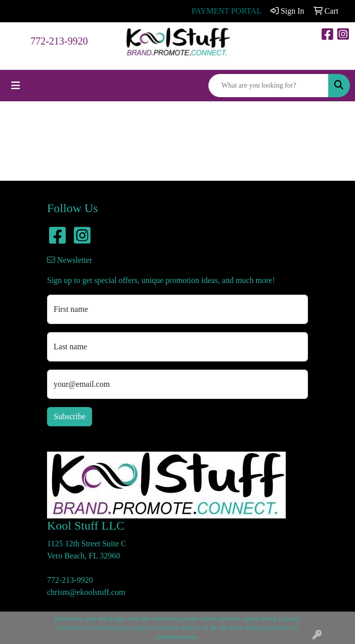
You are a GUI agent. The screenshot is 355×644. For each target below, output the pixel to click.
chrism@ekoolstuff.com (86, 592)
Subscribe (70, 416)
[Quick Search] (269, 86)
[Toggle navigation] (16, 86)
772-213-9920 (59, 41)
